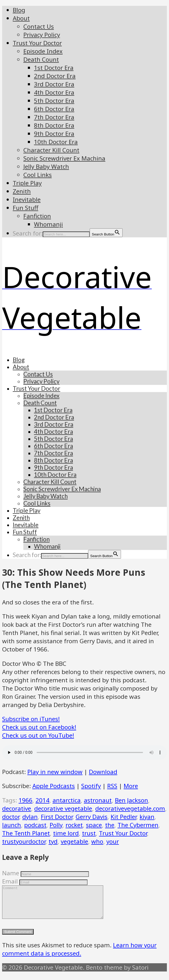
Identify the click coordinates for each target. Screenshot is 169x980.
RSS (112, 786)
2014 (42, 800)
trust (89, 833)
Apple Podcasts (54, 786)
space (94, 825)
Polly (56, 825)
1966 (25, 800)
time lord (66, 833)
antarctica (67, 800)
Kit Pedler (124, 817)
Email (10, 881)
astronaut (98, 800)
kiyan (147, 817)
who (97, 841)
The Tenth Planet (26, 833)
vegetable (74, 841)
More (131, 786)
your (113, 841)
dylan (30, 817)
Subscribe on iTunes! (31, 719)
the (110, 825)
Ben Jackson (131, 800)
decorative (17, 808)
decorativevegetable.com (130, 808)
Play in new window (55, 772)
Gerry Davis (92, 817)
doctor (11, 817)
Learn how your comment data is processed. (79, 956)
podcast (35, 825)
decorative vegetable (63, 808)
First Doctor (57, 817)
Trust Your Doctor (123, 833)
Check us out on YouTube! (38, 735)
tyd (53, 841)
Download (103, 772)
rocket (74, 825)
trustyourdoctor (24, 841)
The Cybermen (138, 825)
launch (12, 825)
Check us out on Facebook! (39, 727)
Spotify (91, 786)
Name (11, 873)
